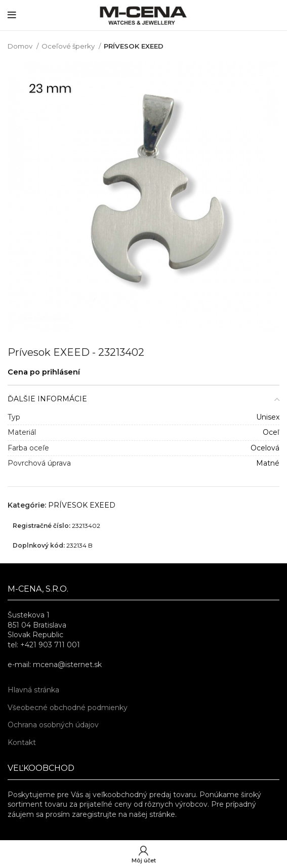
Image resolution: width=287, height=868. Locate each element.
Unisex (268, 417)
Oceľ (271, 432)
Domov (21, 46)
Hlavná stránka (33, 690)
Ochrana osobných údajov (53, 725)
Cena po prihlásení (44, 372)
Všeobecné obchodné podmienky (68, 708)
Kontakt (22, 742)
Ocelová (265, 448)
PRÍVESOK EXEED (134, 46)
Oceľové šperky (69, 46)
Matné (268, 463)
